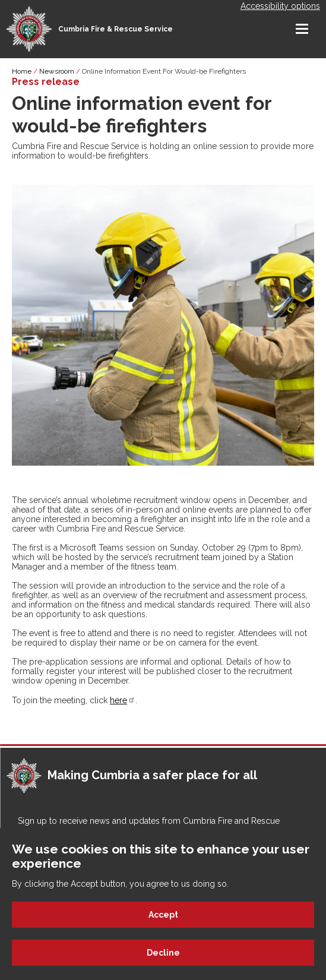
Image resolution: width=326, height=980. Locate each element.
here (123, 700)
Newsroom (57, 71)
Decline (163, 953)
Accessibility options (280, 6)
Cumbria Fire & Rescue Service (115, 29)
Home (22, 71)
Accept (163, 915)
